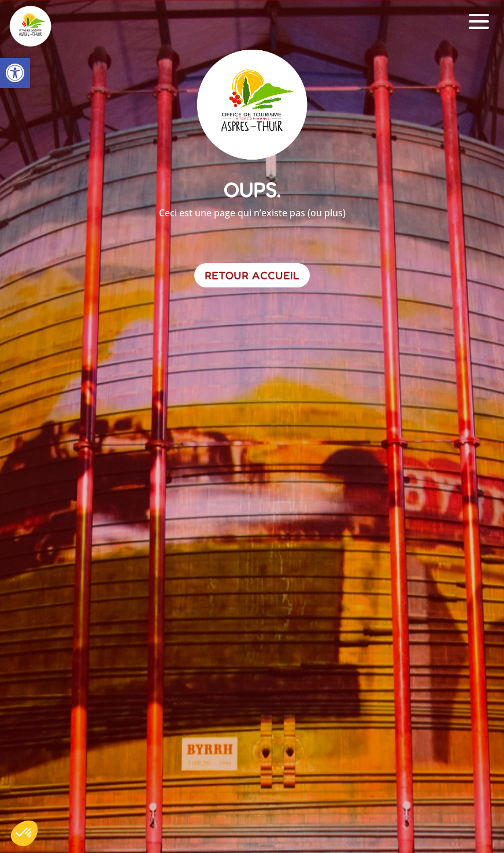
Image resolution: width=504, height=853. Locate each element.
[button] (15, 73)
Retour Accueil (252, 275)
